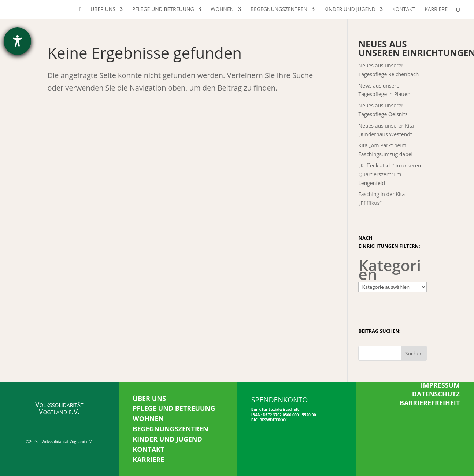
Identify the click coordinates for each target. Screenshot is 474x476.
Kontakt (404, 10)
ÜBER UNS (149, 398)
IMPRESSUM (440, 385)
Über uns (103, 10)
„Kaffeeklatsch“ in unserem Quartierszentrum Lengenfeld (390, 174)
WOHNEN (148, 418)
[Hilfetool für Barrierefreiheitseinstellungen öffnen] (17, 41)
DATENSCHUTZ (436, 394)
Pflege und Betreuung (163, 10)
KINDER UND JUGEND (167, 439)
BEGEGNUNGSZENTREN (170, 429)
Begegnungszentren (279, 10)
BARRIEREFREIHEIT (430, 403)
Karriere (436, 10)
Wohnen (222, 10)
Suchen (414, 353)
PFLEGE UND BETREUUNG (174, 408)
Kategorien (390, 270)
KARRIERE (148, 460)
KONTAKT (148, 449)
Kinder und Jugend (350, 10)
